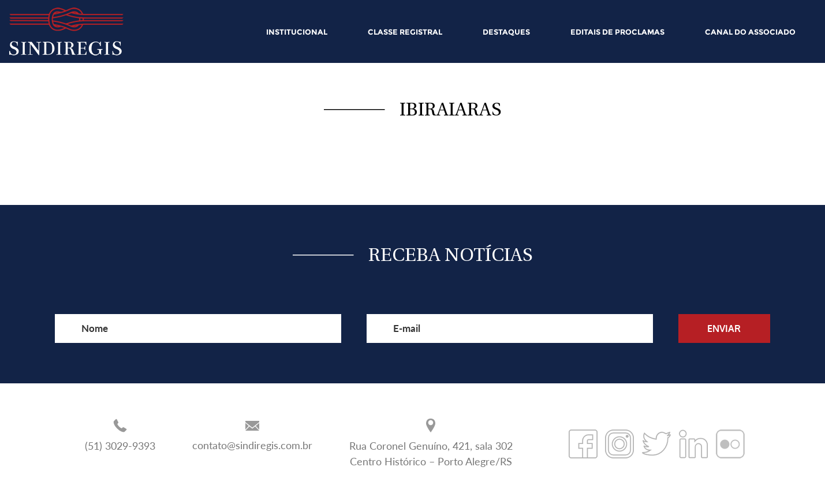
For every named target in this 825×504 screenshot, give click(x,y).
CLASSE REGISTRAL (405, 32)
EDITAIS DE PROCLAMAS (617, 32)
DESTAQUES (506, 32)
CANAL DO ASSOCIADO (750, 32)
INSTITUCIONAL (297, 32)
